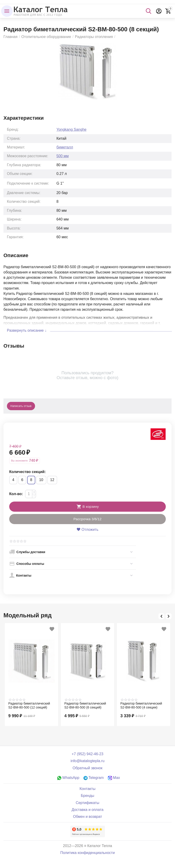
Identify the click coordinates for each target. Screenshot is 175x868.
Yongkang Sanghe (71, 129)
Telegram (94, 778)
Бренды (87, 796)
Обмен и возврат (88, 817)
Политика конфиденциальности (87, 853)
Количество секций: (27, 472)
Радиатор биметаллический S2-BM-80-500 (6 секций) (85, 705)
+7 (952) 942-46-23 (88, 754)
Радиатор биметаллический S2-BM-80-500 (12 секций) (29, 705)
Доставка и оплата (87, 810)
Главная (10, 37)
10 (41, 480)
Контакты (87, 789)
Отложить (87, 530)
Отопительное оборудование (46, 37)
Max (114, 778)
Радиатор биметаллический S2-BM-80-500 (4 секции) (141, 705)
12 (52, 480)
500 (63, 156)
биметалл (65, 147)
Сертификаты (87, 803)
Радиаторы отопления (94, 37)
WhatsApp (68, 778)
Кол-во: (16, 494)
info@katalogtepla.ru (87, 761)
